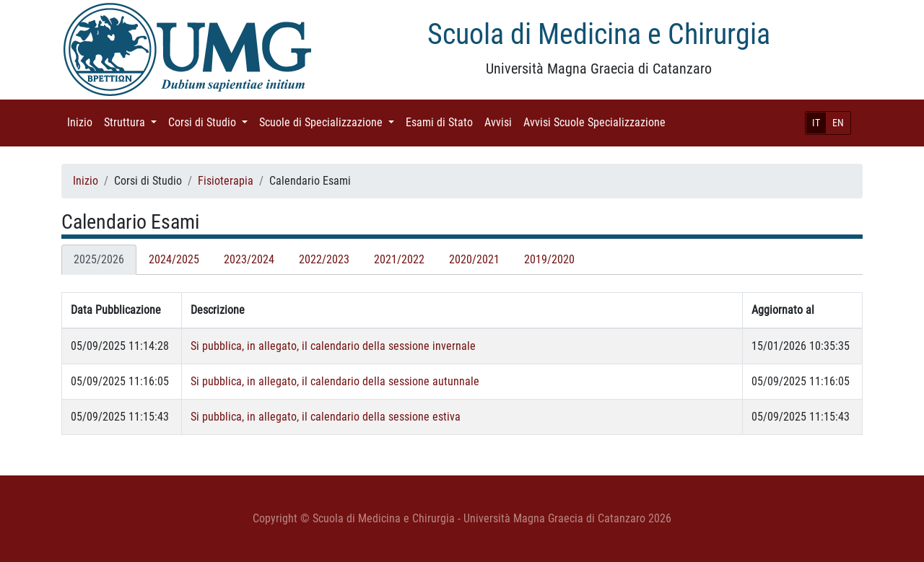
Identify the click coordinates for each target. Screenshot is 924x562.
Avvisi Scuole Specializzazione (597, 122)
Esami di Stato (442, 122)
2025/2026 (99, 259)
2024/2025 (174, 259)
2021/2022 (399, 259)
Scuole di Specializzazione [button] (330, 122)
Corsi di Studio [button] (211, 122)
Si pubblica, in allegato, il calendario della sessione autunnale (335, 381)
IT (816, 123)
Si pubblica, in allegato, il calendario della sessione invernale (333, 346)
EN (838, 123)
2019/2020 (549, 259)
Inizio (83, 122)
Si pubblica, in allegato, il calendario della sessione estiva (326, 417)
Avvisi (501, 122)
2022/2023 (324, 259)
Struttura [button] (133, 122)
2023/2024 (249, 259)
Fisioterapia (226, 181)
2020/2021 (474, 259)
